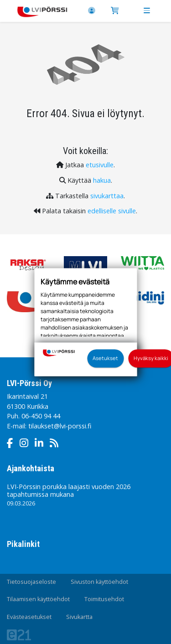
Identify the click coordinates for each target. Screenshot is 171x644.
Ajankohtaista (31, 468)
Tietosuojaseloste (31, 582)
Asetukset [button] (105, 358)
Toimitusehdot (104, 599)
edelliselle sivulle (112, 211)
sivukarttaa (107, 196)
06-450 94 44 (41, 416)
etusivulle (100, 165)
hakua (102, 180)
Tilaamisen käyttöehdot (38, 599)
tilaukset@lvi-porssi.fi (60, 426)
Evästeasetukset (29, 617)
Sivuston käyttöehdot (99, 582)
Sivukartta (79, 617)
